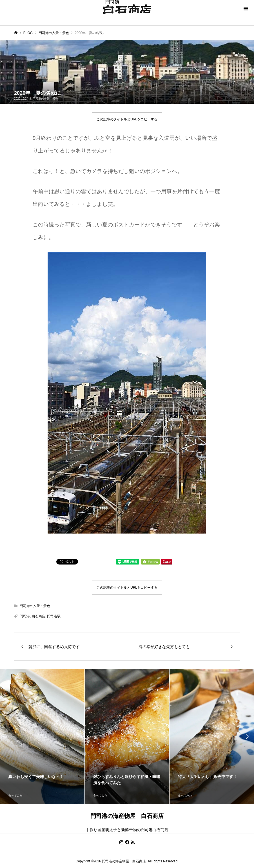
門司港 (25, 616)
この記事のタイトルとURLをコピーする (127, 119)
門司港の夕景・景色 (45, 99)
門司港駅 (54, 616)
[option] (42, 737)
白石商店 (39, 616)
